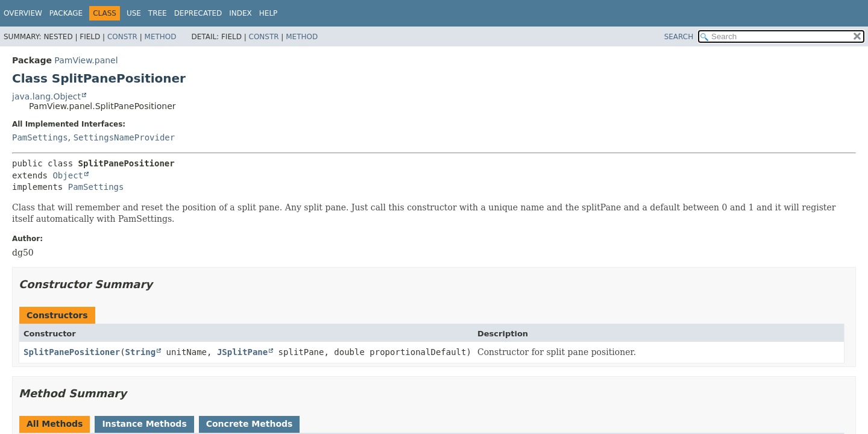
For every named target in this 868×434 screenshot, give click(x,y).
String (141, 352)
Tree (158, 13)
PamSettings (40, 137)
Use (134, 13)
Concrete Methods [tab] (250, 424)
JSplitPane (242, 352)
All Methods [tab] (55, 424)
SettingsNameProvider (124, 137)
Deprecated (198, 13)
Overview (23, 13)
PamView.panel (86, 60)
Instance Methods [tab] (144, 424)
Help (269, 13)
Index (241, 13)
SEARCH (679, 37)
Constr (122, 37)
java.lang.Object (46, 96)
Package (66, 13)
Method (161, 37)
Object (68, 175)
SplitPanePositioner (72, 352)
